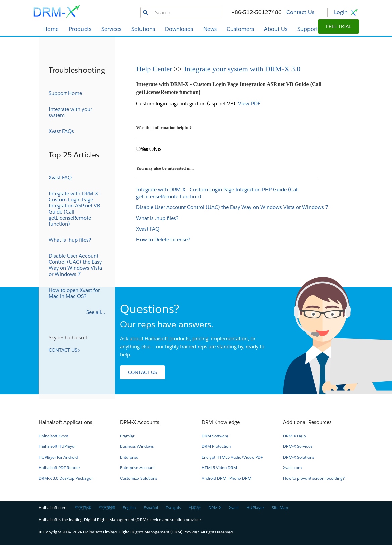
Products (80, 29)
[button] (339, 26)
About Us (276, 29)
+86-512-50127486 (257, 12)
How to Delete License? (163, 239)
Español (151, 508)
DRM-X (215, 508)
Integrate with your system (70, 112)
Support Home (65, 93)
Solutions (143, 29)
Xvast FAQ (148, 229)
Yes (144, 149)
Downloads (179, 29)
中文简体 (83, 508)
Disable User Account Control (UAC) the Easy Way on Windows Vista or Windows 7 (232, 207)
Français (173, 508)
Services (111, 29)
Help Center (155, 69)
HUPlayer (255, 508)
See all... (96, 312)
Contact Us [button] (300, 12)
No (157, 149)
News (210, 29)
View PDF (249, 103)
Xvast (234, 508)
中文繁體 (107, 508)
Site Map (280, 508)
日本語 (194, 508)
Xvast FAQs (61, 131)
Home (51, 29)
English (129, 508)
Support (308, 29)
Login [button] (347, 13)
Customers (240, 29)
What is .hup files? (157, 218)
